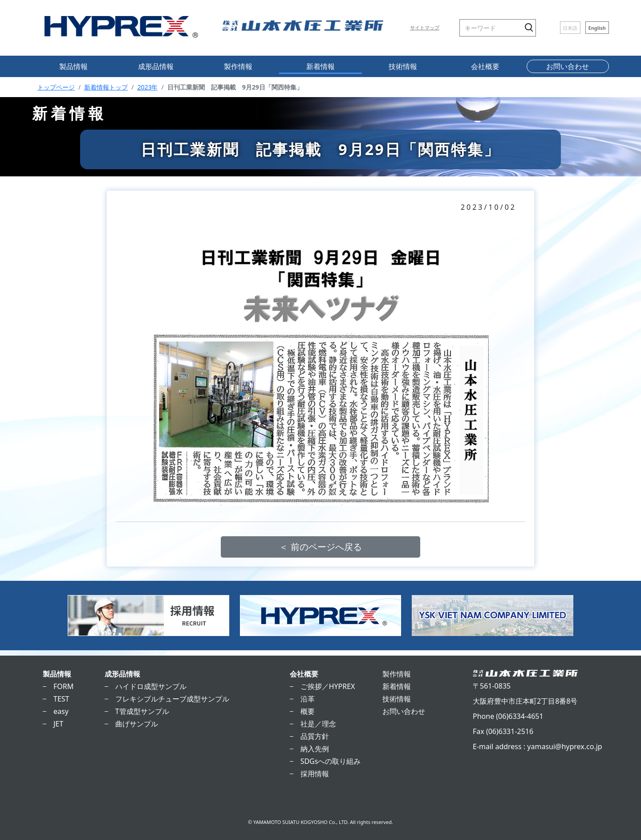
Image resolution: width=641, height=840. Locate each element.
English (597, 27)
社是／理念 (318, 724)
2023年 (147, 87)
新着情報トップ (106, 87)
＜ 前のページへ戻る (320, 547)
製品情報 (73, 66)
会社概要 (485, 66)
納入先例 (315, 749)
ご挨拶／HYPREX (328, 686)
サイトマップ (425, 27)
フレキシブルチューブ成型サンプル (172, 699)
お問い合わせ (568, 66)
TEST (61, 699)
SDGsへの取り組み (331, 761)
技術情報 (403, 66)
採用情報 (315, 774)
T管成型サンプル (142, 711)
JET (58, 724)
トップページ (56, 87)
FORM (63, 686)
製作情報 (238, 66)
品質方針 (315, 736)
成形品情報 (156, 66)
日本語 (570, 27)
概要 (308, 711)
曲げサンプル (137, 724)
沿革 (308, 699)
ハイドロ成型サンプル (151, 686)
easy (61, 711)
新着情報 (320, 66)
